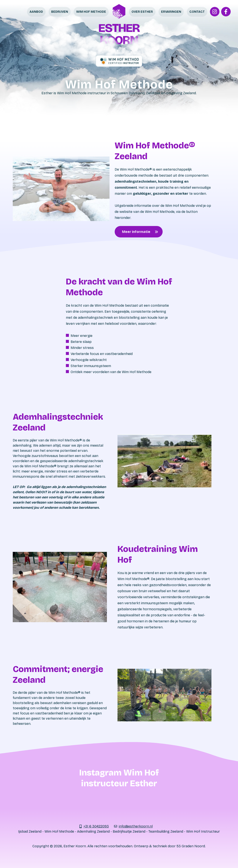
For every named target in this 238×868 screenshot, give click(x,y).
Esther (119, 28)
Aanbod (36, 12)
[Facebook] (226, 12)
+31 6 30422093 (96, 826)
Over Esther (142, 12)
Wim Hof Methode (91, 12)
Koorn (119, 40)
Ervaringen (171, 12)
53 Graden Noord (191, 846)
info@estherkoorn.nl (136, 826)
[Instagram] (215, 12)
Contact (197, 12)
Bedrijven (60, 12)
